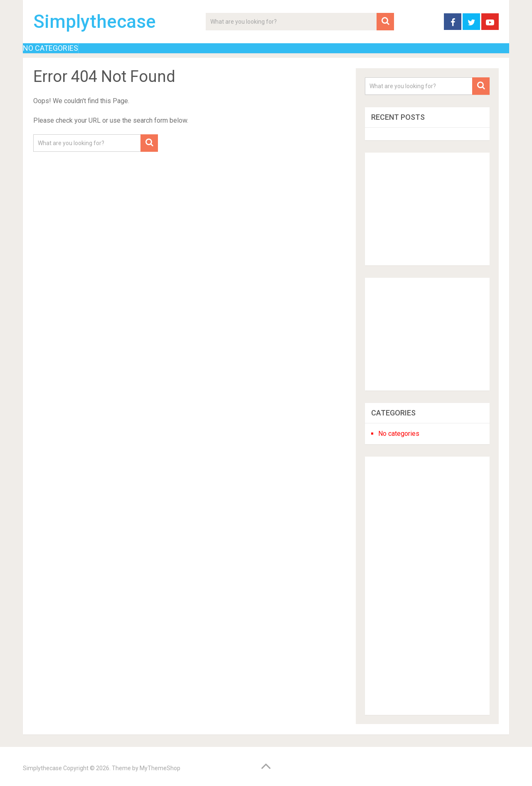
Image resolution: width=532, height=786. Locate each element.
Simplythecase (95, 22)
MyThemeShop (160, 768)
